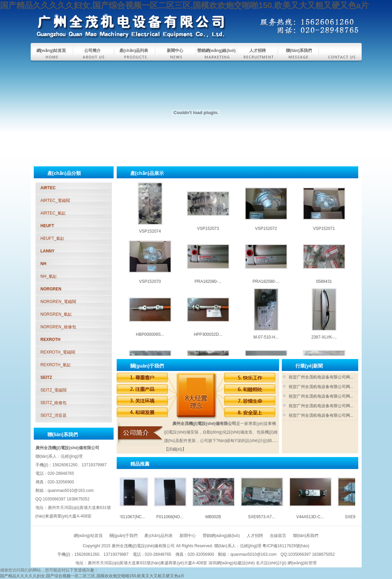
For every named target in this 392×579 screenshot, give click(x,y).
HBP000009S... (150, 339)
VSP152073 (208, 233)
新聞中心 (175, 51)
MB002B (150, 180)
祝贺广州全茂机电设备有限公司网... (321, 377)
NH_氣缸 (49, 276)
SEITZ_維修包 (54, 403)
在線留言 (278, 536)
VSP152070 (150, 286)
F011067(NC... (137, 517)
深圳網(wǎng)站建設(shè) (232, 563)
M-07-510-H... (266, 342)
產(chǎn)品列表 (134, 51)
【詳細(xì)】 (175, 449)
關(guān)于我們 (124, 536)
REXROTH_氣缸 (56, 365)
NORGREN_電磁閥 (58, 302)
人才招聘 (258, 51)
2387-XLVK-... (324, 342)
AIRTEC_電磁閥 (55, 201)
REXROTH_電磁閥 (58, 352)
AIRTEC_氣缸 (53, 213)
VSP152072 (266, 233)
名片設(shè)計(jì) (271, 563)
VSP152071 (324, 233)
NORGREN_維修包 (58, 327)
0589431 (324, 286)
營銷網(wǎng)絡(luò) (216, 51)
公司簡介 (92, 51)
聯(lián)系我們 (299, 51)
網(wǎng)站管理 (302, 563)
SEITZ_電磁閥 (54, 390)
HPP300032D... (208, 339)
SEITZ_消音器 (54, 415)
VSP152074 (150, 236)
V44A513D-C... (266, 180)
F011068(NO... (175, 517)
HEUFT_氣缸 (53, 238)
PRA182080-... (208, 286)
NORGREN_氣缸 (56, 314)
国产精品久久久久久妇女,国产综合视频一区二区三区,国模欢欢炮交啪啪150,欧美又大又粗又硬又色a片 (184, 5)
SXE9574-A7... (324, 180)
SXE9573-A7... (208, 180)
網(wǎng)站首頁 (51, 51)
